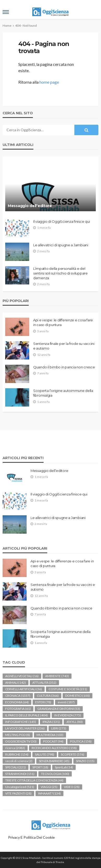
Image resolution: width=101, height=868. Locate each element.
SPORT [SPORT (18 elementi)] (40, 767)
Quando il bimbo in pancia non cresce (64, 367)
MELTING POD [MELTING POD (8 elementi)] (18, 735)
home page (49, 82)
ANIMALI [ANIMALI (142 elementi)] (16, 683)
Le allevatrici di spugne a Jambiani (61, 245)
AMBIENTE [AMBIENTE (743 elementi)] (57, 676)
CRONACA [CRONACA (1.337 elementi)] (18, 696)
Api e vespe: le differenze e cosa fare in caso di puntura (63, 322)
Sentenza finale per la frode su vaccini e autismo (64, 346)
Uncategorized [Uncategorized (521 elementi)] (20, 787)
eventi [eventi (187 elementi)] (66, 702)
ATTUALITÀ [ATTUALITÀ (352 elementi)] (44, 683)
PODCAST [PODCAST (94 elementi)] (53, 741)
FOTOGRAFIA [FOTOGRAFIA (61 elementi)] (18, 709)
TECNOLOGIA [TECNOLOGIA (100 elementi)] (55, 774)
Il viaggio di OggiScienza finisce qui (61, 221)
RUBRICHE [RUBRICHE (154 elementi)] (17, 754)
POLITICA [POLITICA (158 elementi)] (81, 741)
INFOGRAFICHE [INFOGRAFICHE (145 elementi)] (21, 722)
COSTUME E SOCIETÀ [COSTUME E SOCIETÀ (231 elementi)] (68, 689)
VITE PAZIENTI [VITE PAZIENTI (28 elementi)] (18, 793)
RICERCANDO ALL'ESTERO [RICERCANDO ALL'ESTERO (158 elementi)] (54, 748)
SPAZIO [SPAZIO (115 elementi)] (85, 761)
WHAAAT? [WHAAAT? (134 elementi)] (49, 793)
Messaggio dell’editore (30, 206)
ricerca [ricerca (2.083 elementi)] (15, 748)
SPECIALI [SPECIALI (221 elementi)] (16, 767)
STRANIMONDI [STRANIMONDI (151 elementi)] (20, 774)
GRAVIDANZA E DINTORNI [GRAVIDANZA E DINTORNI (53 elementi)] (59, 709)
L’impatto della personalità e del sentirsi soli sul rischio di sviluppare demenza (60, 273)
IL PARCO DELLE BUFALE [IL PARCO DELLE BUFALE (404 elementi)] (26, 715)
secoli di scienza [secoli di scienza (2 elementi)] (19, 761)
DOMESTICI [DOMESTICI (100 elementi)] (78, 696)
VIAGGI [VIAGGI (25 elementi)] (49, 787)
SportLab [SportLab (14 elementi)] (64, 767)
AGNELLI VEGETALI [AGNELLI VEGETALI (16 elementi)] (22, 676)
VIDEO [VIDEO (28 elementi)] (72, 787)
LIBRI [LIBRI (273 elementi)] (59, 728)
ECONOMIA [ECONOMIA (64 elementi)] (17, 702)
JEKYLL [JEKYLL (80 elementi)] (75, 722)
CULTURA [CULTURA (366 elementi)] (48, 696)
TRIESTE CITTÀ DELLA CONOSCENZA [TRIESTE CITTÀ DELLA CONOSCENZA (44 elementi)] (34, 780)
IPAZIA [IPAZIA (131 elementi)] (51, 722)
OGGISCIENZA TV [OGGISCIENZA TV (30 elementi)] (21, 741)
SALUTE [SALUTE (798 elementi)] (45, 754)
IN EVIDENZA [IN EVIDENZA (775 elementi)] (68, 715)
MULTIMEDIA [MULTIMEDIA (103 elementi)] (50, 735)
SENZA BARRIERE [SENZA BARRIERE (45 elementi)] (54, 761)
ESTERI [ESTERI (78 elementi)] (43, 702)
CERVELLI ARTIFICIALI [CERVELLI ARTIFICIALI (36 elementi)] (24, 689)
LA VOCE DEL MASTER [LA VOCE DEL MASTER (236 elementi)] (25, 728)
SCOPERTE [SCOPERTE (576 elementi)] (73, 754)
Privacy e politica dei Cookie (31, 837)
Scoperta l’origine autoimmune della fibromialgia (63, 393)
